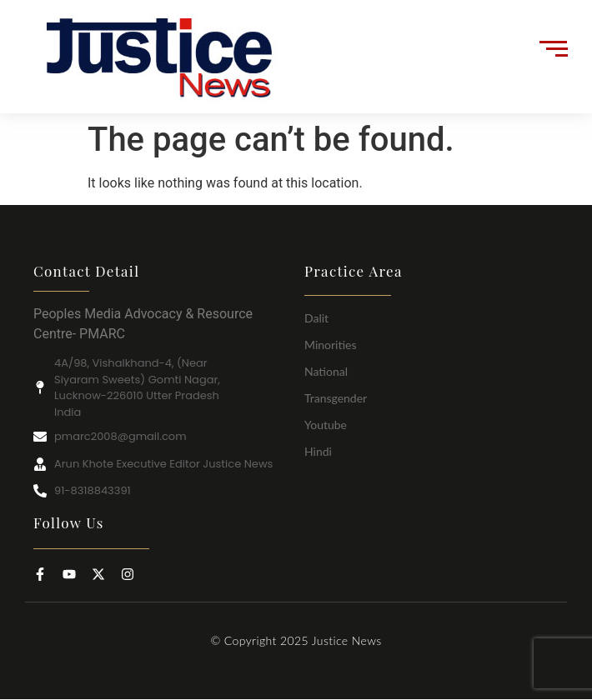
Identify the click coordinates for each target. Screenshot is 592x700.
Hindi (318, 451)
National (326, 371)
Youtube (326, 425)
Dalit (316, 318)
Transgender (336, 398)
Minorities (331, 345)
